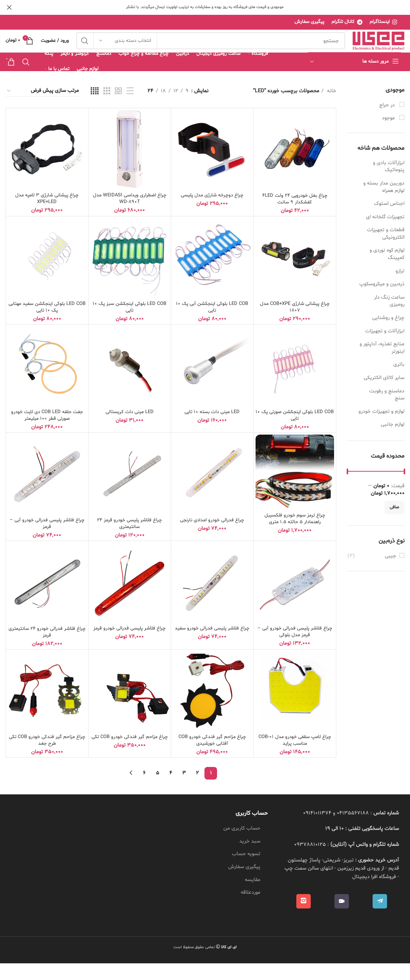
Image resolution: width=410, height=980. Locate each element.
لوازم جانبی (393, 441)
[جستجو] (211, 50)
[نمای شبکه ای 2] (118, 108)
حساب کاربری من (242, 845)
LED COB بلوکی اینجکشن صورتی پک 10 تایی (295, 432)
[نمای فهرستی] (130, 108)
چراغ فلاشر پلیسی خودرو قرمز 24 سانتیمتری (129, 540)
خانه (331, 108)
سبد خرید (250, 858)
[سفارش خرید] (43, 108)
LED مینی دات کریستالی (130, 428)
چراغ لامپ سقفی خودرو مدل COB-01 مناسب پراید (295, 757)
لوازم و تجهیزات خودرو (381, 428)
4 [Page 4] (171, 790)
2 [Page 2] (197, 790)
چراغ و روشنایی (388, 334)
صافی (394, 524)
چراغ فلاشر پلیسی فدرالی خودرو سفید (212, 648)
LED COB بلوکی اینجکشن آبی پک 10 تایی (212, 324)
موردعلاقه (251, 909)
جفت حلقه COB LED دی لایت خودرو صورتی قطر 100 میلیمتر (47, 432)
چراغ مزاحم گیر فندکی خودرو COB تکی (130, 757)
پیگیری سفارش (244, 883)
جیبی (391, 573)
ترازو (400, 288)
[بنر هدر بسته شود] (9, 7)
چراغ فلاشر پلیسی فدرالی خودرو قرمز (130, 645)
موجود (389, 135)
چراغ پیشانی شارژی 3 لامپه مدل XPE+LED (47, 215)
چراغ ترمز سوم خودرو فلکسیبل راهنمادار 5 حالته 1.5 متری (295, 535)
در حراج (388, 122)
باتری (399, 381)
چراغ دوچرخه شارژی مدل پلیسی (212, 212)
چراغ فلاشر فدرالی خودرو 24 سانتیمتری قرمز (47, 649)
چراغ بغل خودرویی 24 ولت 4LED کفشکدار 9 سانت (295, 215)
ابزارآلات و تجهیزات (385, 348)
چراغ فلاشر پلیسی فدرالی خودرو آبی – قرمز (47, 540)
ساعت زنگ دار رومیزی (389, 318)
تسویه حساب (246, 871)
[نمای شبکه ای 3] (107, 108)
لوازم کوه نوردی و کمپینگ (387, 271)
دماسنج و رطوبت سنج (387, 411)
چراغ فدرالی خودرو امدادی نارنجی (212, 537)
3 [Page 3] (184, 790)
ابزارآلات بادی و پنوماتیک (389, 183)
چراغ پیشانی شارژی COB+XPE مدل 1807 (295, 324)
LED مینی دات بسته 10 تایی (212, 428)
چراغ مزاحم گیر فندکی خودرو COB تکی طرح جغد (47, 757)
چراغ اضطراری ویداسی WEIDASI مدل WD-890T (130, 215)
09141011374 (317, 830)
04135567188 (353, 830)
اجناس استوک (389, 220)
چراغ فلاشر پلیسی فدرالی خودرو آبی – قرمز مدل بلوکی (295, 648)
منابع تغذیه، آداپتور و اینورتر (382, 364)
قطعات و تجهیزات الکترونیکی (386, 251)
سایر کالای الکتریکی (384, 394)
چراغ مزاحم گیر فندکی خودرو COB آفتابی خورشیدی (212, 757)
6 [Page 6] (144, 790)
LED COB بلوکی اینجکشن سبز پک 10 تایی (130, 324)
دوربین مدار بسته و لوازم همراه (384, 204)
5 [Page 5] (158, 790)
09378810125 (310, 861)
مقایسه (253, 896)
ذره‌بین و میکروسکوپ (382, 301)
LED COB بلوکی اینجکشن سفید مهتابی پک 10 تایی (47, 324)
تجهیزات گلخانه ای (385, 234)
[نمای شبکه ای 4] (95, 108)
